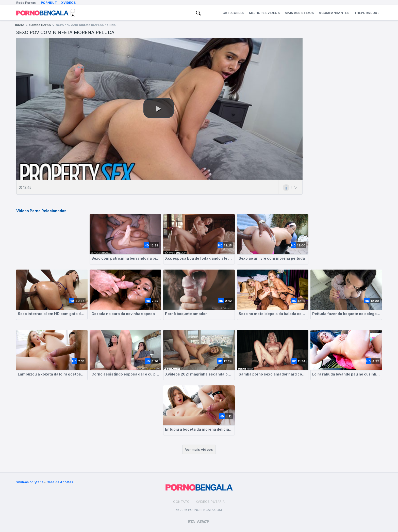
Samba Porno (40, 25)
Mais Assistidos (299, 13)
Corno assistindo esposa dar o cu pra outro (125, 374)
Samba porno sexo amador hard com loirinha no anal (273, 374)
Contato (181, 502)
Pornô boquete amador (186, 314)
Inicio (20, 25)
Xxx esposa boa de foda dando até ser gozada (199, 258)
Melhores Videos (264, 13)
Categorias (233, 13)
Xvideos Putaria (210, 502)
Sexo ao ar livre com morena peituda (272, 258)
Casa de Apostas (60, 482)
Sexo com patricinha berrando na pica (125, 258)
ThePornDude (367, 13)
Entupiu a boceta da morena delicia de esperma (199, 429)
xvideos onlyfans (30, 482)
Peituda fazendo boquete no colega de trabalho (346, 314)
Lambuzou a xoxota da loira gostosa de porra (52, 374)
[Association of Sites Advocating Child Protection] (203, 519)
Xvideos (68, 3)
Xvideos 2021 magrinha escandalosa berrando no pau (199, 374)
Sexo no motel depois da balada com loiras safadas (273, 314)
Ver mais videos (199, 449)
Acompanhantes (334, 13)
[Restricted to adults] (192, 520)
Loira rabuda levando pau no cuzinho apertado (346, 374)
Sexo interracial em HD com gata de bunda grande (52, 314)
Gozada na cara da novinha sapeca (123, 314)
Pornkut (49, 3)
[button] (159, 108)
